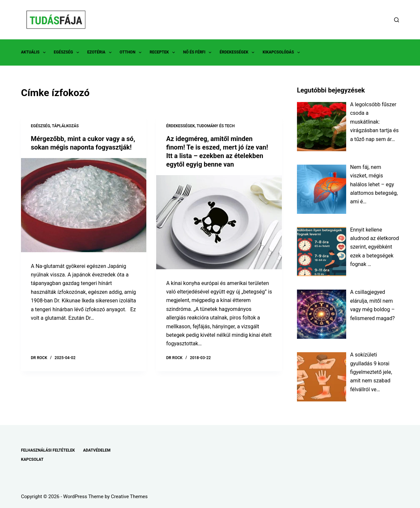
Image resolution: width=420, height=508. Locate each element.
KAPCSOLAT (32, 459)
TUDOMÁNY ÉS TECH (216, 126)
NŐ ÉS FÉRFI (199, 52)
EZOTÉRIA (101, 52)
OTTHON (132, 52)
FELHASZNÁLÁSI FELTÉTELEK (48, 450)
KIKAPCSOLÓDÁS (283, 52)
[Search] (397, 20)
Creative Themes (129, 497)
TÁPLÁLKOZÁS (65, 126)
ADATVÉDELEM (97, 450)
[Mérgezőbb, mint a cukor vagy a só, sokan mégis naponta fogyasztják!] (84, 205)
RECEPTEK (164, 52)
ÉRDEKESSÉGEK (238, 52)
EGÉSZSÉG (68, 52)
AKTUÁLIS (35, 52)
